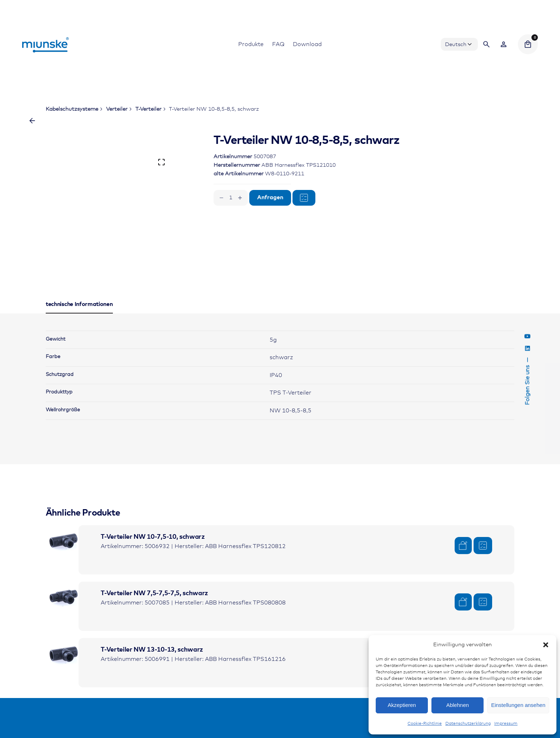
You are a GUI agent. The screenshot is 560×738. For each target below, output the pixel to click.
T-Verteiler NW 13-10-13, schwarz (152, 650)
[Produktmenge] (231, 198)
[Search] (486, 44)
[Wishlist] (504, 44)
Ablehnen (457, 705)
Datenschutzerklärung (468, 724)
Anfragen (270, 198)
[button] (546, 645)
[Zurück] (32, 121)
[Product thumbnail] (64, 543)
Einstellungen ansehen (518, 705)
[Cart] (528, 44)
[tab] (79, 313)
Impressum (506, 724)
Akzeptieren (402, 705)
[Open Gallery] (161, 162)
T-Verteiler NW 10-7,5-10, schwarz (152, 537)
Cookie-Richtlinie (425, 724)
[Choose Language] (459, 44)
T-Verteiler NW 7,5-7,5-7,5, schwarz (154, 593)
